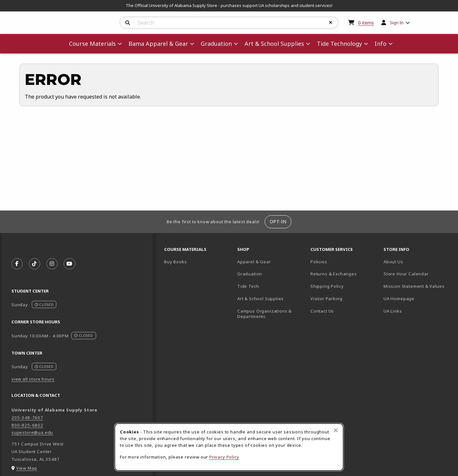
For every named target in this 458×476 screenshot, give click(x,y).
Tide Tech (248, 286)
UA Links (393, 311)
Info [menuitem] (381, 44)
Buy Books (175, 262)
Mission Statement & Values (414, 286)
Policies (319, 262)
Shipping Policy (327, 286)
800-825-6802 (27, 425)
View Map (27, 468)
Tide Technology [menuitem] (339, 44)
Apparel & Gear (254, 262)
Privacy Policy (224, 457)
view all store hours (33, 379)
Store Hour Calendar (418, 274)
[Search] (128, 23)
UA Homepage (418, 298)
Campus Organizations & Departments (271, 314)
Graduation (250, 274)
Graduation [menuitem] (216, 44)
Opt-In (278, 221)
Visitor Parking (326, 299)
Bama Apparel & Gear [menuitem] (158, 44)
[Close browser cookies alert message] (336, 430)
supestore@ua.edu (32, 432)
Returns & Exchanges (334, 274)
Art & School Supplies (260, 299)
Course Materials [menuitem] (92, 44)
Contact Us (322, 311)
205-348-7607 (27, 417)
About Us (393, 262)
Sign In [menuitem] (397, 23)
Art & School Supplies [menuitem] (274, 44)
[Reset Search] (331, 23)
